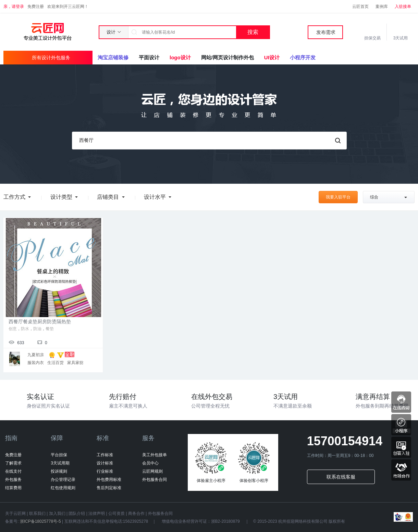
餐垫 (50, 329)
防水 (25, 329)
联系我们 (37, 513)
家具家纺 (75, 363)
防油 (37, 329)
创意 (13, 329)
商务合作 (136, 513)
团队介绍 (77, 513)
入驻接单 (403, 7)
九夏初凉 (36, 355)
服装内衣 (36, 363)
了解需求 (13, 463)
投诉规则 (59, 471)
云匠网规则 (152, 471)
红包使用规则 (63, 488)
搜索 (253, 32)
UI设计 (272, 57)
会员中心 (150, 463)
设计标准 (105, 463)
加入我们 (57, 513)
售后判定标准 (109, 488)
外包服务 (13, 480)
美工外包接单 (155, 455)
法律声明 (97, 513)
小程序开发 (303, 57)
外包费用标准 (109, 480)
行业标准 (105, 471)
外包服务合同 (155, 480)
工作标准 (105, 455)
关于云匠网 (15, 513)
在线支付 (13, 471)
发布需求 (326, 32)
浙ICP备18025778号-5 (40, 521)
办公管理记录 (63, 480)
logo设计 (180, 57)
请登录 (18, 7)
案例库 (382, 7)
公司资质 (116, 513)
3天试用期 (60, 463)
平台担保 (59, 455)
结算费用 (13, 488)
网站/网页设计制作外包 (228, 57)
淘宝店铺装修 (113, 57)
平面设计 (149, 57)
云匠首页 (360, 7)
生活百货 (56, 363)
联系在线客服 (341, 477)
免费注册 (36, 7)
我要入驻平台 (338, 197)
